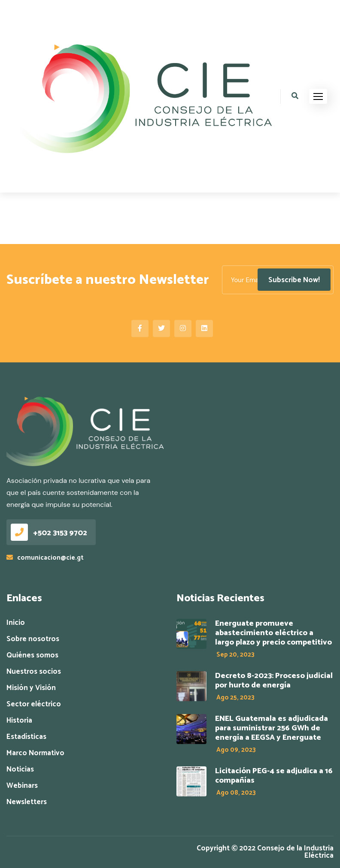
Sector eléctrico (34, 704)
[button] (318, 96)
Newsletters (27, 802)
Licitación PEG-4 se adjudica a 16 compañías (274, 776)
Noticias (20, 770)
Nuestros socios (34, 672)
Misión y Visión (31, 688)
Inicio (16, 623)
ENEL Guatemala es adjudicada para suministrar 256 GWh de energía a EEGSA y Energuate (272, 728)
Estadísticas (26, 737)
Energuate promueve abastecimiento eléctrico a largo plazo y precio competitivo (273, 633)
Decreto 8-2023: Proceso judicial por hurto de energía (274, 681)
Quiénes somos (32, 656)
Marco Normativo (35, 753)
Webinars (22, 786)
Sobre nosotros (33, 639)
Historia (19, 721)
